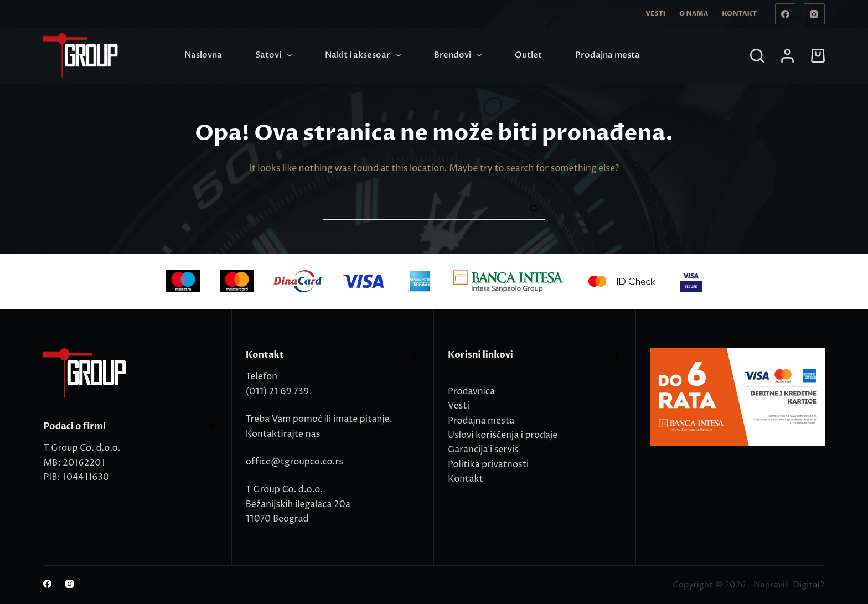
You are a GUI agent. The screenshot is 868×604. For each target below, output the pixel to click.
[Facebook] (786, 14)
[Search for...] (423, 209)
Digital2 (808, 585)
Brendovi (460, 55)
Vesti (656, 13)
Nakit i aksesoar (365, 55)
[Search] (757, 56)
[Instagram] (814, 14)
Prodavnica (471, 391)
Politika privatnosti (488, 464)
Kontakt (739, 13)
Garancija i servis (483, 450)
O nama (694, 13)
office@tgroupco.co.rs (294, 462)
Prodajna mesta (608, 55)
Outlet (528, 55)
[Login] (787, 56)
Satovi (276, 55)
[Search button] (534, 209)
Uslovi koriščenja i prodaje (503, 435)
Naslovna (203, 55)
